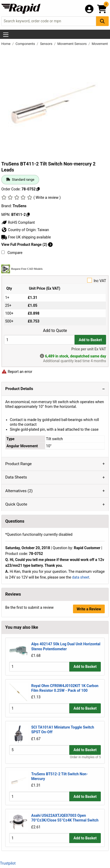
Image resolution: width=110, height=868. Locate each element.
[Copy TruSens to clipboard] (28, 215)
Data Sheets (16, 477)
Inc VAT (55, 280)
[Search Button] (102, 21)
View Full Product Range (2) (27, 245)
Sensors (46, 44)
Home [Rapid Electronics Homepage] (6, 44)
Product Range (19, 464)
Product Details (19, 389)
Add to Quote (55, 331)
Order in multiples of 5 (85, 757)
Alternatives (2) (19, 491)
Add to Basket (90, 340)
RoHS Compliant (18, 222)
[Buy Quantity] (39, 340)
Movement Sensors (73, 44)
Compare (12, 253)
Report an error (17, 372)
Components (26, 44)
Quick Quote (16, 504)
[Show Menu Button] (6, 35)
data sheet (81, 577)
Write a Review (89, 609)
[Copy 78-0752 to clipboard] (38, 189)
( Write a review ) (47, 197)
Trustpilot (8, 863)
